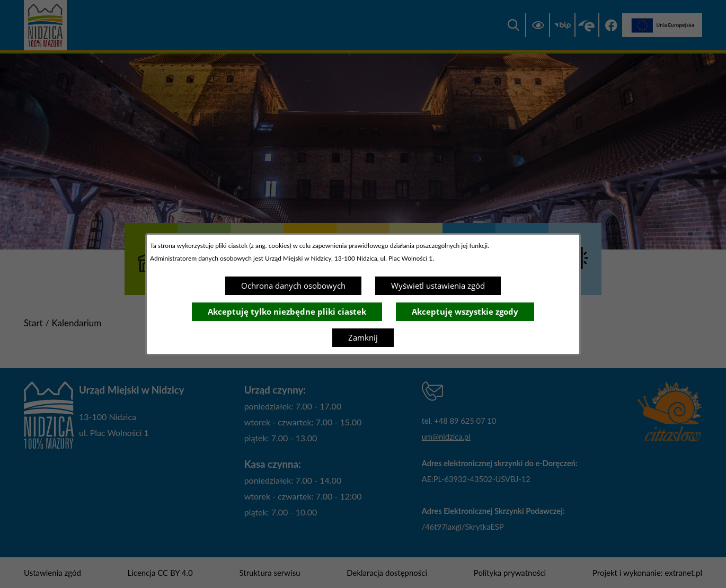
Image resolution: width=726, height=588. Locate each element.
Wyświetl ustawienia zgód (438, 286)
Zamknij (363, 337)
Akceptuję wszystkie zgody (465, 311)
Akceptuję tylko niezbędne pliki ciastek (287, 311)
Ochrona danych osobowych (293, 286)
